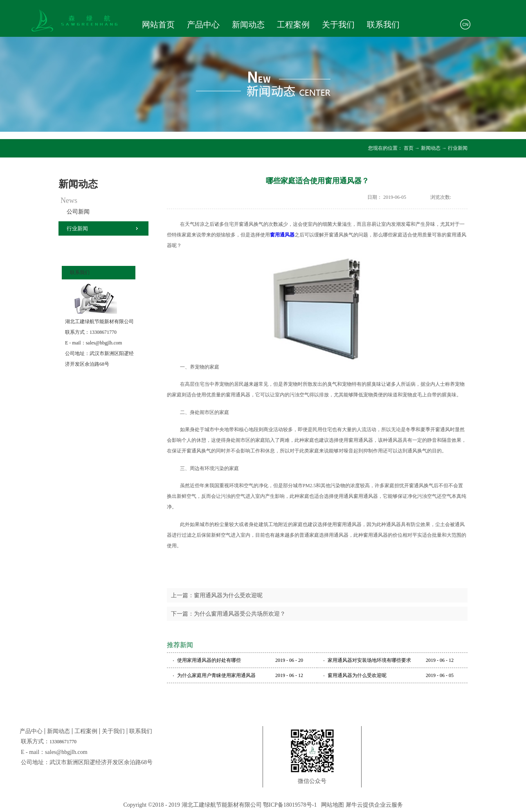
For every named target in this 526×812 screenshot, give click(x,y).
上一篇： (217, 595)
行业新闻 (458, 148)
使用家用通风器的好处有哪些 (209, 660)
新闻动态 (431, 148)
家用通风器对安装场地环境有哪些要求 (369, 660)
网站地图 (331, 805)
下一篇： (228, 614)
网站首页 (158, 25)
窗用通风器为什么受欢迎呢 (357, 675)
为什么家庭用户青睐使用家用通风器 (216, 675)
